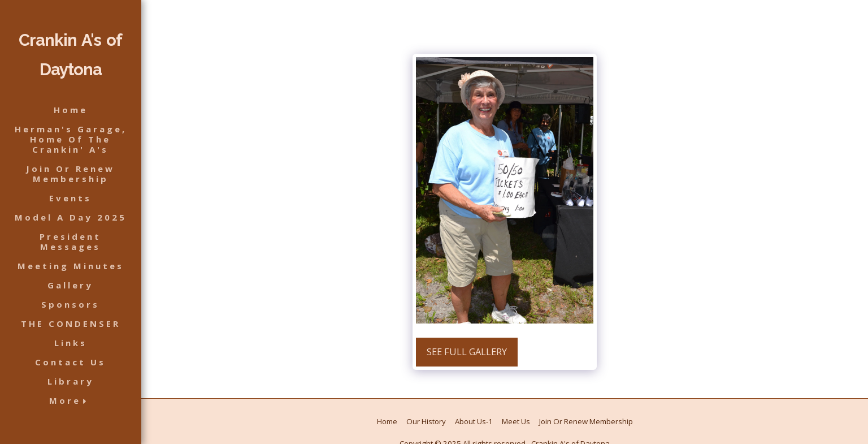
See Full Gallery (467, 352)
